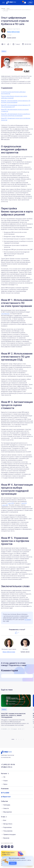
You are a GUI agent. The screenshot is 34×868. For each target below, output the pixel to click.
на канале (28, 620)
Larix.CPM (11, 503)
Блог (5, 820)
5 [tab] (23, 739)
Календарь (7, 805)
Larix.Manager (5, 314)
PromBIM (6, 793)
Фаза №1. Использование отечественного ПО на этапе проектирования (16, 101)
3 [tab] (19, 739)
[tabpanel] (17, 712)
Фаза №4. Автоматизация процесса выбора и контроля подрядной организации (16, 115)
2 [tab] (16, 739)
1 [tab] (13, 739)
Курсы (5, 784)
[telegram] (9, 847)
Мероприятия (8, 812)
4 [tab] (21, 739)
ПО (4, 777)
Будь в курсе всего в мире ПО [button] (8, 854)
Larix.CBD (5, 505)
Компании (5, 789)
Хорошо (13, 863)
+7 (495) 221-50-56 (8, 765)
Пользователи (8, 831)
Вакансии (6, 838)
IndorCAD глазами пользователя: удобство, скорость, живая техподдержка (13, 715)
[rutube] (6, 847)
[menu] (3, 3)
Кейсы (4, 51)
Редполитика (7, 827)
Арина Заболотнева (13, 32)
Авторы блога (8, 824)
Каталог (4, 774)
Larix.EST (24, 503)
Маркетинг (7, 797)
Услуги (5, 781)
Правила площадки (9, 834)
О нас (3, 817)
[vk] (2, 847)
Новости (6, 808)
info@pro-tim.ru (7, 767)
